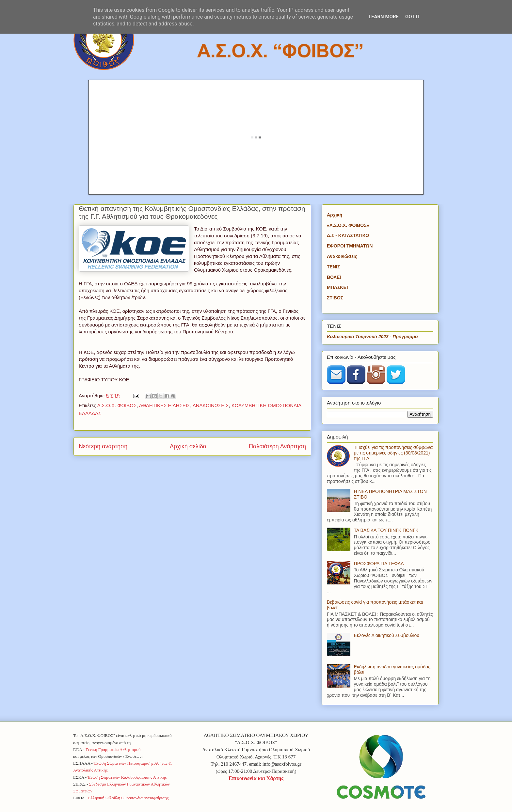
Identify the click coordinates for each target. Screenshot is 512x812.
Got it (413, 17)
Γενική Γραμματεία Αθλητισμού (113, 749)
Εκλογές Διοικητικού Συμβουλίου (387, 635)
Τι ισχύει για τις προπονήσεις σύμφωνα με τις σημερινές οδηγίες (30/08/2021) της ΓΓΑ (393, 453)
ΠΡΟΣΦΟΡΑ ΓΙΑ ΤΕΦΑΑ (379, 564)
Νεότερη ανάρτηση (103, 446)
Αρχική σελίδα (188, 446)
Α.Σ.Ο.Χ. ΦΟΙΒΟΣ (117, 405)
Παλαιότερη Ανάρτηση (277, 446)
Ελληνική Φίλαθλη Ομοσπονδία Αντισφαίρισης (128, 798)
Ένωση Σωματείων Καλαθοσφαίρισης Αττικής (127, 777)
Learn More (384, 17)
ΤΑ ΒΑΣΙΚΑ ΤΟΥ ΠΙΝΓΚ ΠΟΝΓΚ (386, 530)
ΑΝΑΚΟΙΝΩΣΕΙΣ (211, 405)
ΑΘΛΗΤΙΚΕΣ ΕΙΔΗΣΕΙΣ (165, 405)
